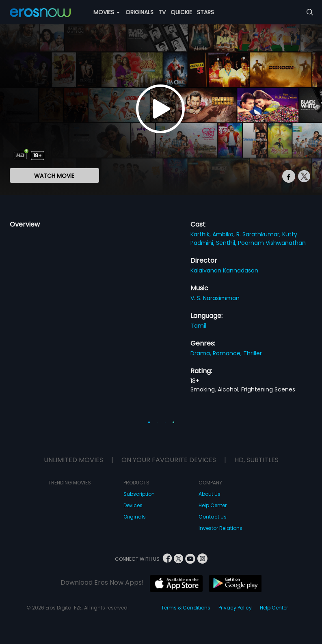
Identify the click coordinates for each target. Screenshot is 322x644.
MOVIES (106, 12)
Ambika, (224, 234)
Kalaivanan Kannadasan (224, 270)
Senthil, (227, 243)
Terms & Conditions (186, 608)
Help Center (213, 505)
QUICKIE (181, 12)
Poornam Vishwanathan (272, 243)
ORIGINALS (139, 12)
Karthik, (201, 234)
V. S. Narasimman (215, 298)
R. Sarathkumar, (259, 234)
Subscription (139, 494)
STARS (205, 12)
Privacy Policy (235, 608)
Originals (135, 517)
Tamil (198, 326)
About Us (210, 494)
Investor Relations (220, 528)
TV (162, 12)
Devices (133, 505)
